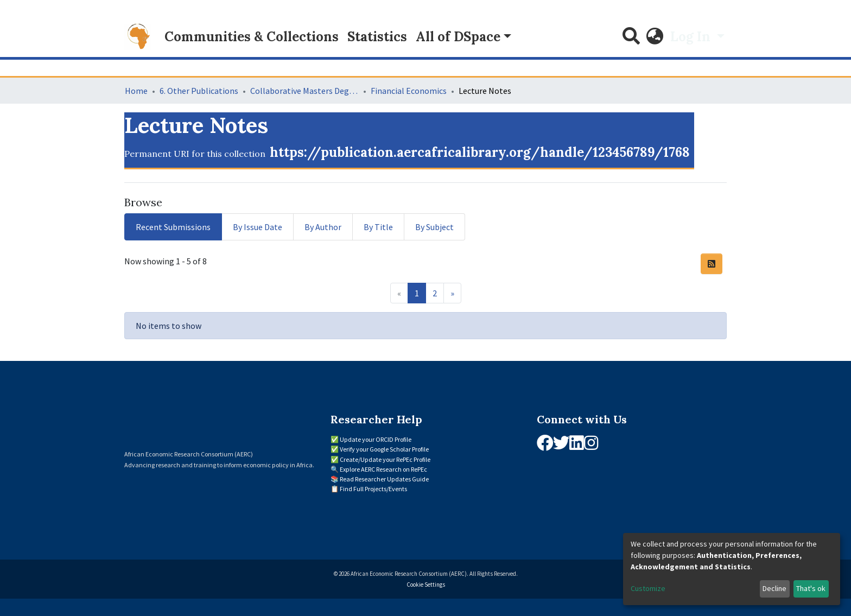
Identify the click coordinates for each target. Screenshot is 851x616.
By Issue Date (258, 227)
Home (136, 91)
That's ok (811, 588)
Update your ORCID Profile (376, 439)
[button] (655, 37)
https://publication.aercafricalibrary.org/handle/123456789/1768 (480, 152)
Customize (648, 588)
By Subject (434, 227)
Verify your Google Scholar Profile (384, 449)
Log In (692, 37)
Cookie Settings (426, 585)
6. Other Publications (199, 91)
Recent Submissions (173, 227)
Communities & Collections (252, 37)
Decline (774, 588)
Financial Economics (409, 91)
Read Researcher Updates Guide (384, 479)
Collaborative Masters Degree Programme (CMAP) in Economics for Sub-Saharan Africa (304, 91)
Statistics (377, 37)
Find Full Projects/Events (373, 489)
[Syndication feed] (712, 264)
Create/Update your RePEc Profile (385, 459)
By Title (378, 227)
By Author (323, 227)
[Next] (452, 293)
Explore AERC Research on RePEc (383, 469)
